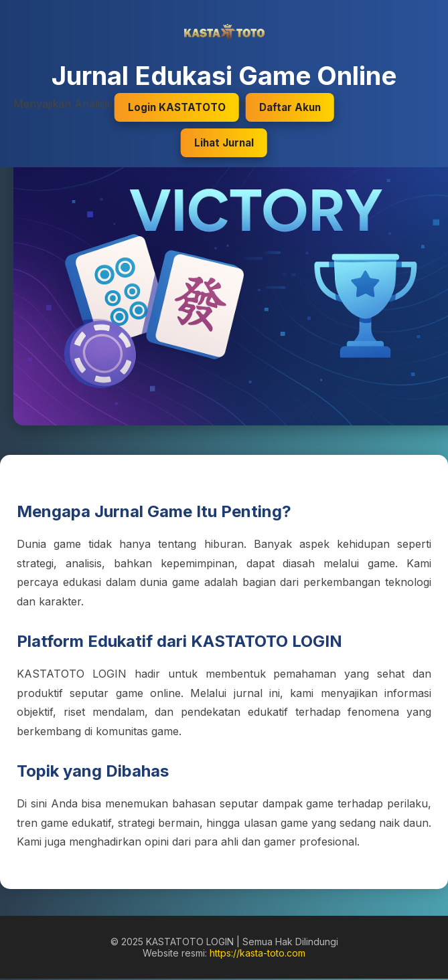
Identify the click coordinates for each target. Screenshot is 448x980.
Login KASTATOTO (177, 107)
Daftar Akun (290, 107)
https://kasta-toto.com (257, 953)
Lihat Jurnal (224, 143)
